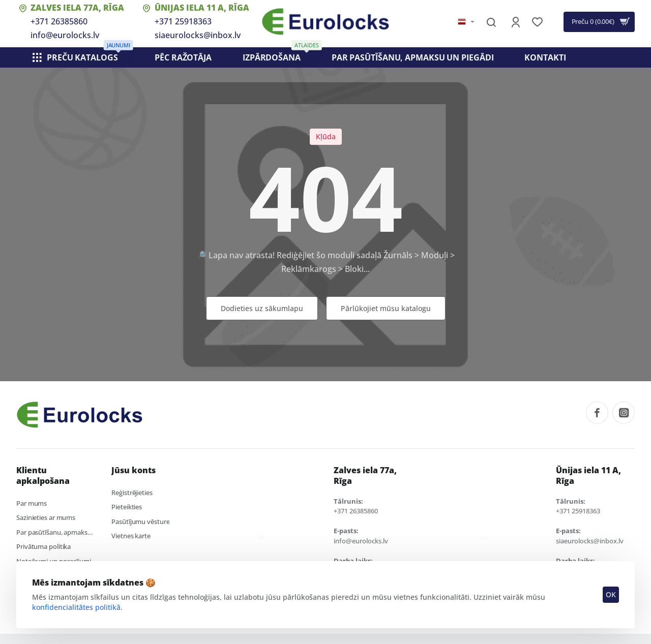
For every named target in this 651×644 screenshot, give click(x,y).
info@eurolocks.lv (65, 35)
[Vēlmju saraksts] (538, 22)
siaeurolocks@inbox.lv (198, 35)
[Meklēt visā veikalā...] (491, 22)
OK (610, 594)
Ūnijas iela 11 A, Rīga (202, 8)
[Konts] (516, 22)
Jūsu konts (134, 470)
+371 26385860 (59, 21)
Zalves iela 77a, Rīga (77, 8)
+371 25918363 (183, 21)
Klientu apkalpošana (43, 476)
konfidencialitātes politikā (77, 606)
